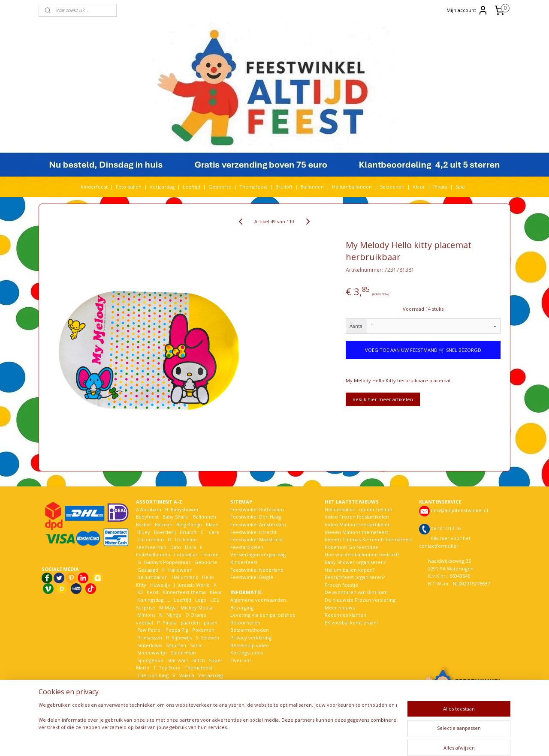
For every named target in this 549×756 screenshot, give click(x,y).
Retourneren (245, 622)
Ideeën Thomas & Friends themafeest (368, 539)
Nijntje (173, 615)
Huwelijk (160, 585)
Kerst (153, 592)
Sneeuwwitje (152, 652)
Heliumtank (185, 577)
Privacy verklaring (251, 637)
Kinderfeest (94, 187)
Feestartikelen (247, 547)
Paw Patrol (149, 630)
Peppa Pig (177, 630)
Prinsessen (149, 637)
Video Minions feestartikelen (358, 524)
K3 (139, 592)
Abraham (151, 509)
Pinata (440, 187)
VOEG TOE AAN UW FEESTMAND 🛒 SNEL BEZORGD (423, 350)
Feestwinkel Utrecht (253, 532)
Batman (164, 524)
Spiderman (183, 652)
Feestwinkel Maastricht (257, 539)
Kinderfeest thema (184, 592)
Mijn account (467, 10)
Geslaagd (148, 570)
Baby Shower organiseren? (355, 562)
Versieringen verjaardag (258, 554)
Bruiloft (284, 187)
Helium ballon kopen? (350, 570)
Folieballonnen (153, 554)
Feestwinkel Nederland (257, 570)
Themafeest (253, 187)
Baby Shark (175, 517)
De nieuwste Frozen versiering (360, 600)
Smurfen (176, 645)
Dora (190, 547)
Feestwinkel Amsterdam (258, 524)
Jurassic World (194, 585)
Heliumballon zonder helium (359, 509)
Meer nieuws (340, 607)
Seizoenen (392, 187)
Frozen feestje (341, 585)
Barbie (143, 524)
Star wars (178, 660)
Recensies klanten (345, 615)
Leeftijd (192, 187)
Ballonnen (312, 187)
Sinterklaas (150, 645)
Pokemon (203, 630)
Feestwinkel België (252, 577)
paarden (190, 622)
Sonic (196, 645)
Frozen (211, 554)
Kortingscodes (247, 652)
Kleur (419, 187)
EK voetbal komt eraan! (351, 622)
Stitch (199, 660)
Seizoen (210, 637)
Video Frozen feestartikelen (357, 517)
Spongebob (150, 660)
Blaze (211, 524)
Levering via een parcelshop (263, 615)
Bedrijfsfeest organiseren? (355, 577)
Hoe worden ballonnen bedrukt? (362, 554)
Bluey (144, 532)
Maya (171, 607)
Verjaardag (162, 187)
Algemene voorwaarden (258, 600)
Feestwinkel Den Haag (256, 517)
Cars (214, 532)
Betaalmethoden (250, 630)
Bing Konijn (189, 524)
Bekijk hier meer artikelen (383, 399)
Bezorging (242, 607)
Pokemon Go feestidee (351, 547)
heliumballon (152, 577)
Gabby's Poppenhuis (166, 562)
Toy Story (170, 667)
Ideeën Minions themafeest (356, 532)
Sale (460, 187)
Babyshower (186, 509)
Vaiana (187, 675)
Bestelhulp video (250, 645)
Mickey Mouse (197, 607)
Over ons (241, 660)
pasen (211, 622)
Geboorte (220, 187)
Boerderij (165, 532)
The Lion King (152, 675)
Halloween (180, 570)
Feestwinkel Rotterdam (257, 509)
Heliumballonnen (352, 187)
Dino (176, 547)
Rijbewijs (182, 637)
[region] (218, 725)
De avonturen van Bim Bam (356, 592)
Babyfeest (147, 517)
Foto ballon (129, 187)
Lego (199, 600)
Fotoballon (186, 554)
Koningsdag (150, 600)
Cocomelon (151, 539)
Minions (146, 615)
